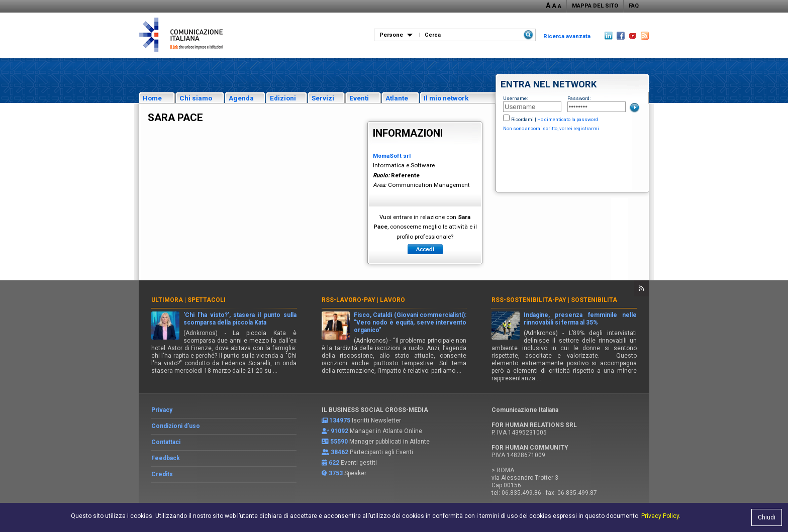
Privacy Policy (660, 516)
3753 (336, 473)
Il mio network (446, 98)
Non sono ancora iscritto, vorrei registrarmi (551, 128)
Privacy (162, 410)
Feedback (166, 458)
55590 (339, 442)
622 (334, 463)
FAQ (634, 6)
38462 (339, 452)
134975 (340, 420)
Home (152, 98)
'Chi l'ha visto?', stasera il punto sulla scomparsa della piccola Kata (240, 319)
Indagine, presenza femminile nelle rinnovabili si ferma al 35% (580, 319)
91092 (339, 431)
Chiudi (767, 517)
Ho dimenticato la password (568, 119)
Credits (162, 474)
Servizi (323, 98)
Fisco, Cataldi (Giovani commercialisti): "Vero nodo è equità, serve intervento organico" (410, 323)
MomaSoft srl (392, 156)
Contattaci (166, 442)
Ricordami (522, 119)
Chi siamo (196, 98)
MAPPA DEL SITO (595, 6)
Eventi (359, 98)
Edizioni (283, 98)
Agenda (241, 98)
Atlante (397, 98)
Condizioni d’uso (176, 426)
